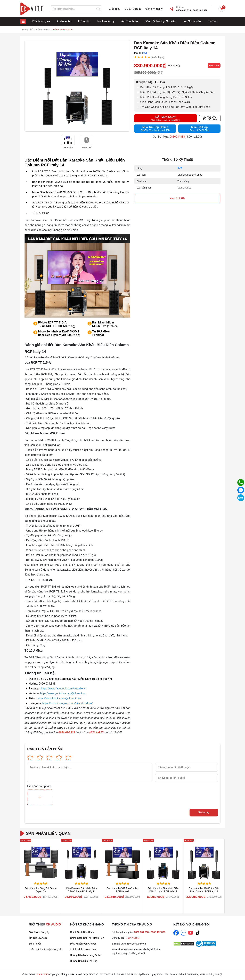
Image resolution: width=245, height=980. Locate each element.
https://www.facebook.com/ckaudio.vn (64, 689)
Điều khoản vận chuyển (83, 944)
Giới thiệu (115, 9)
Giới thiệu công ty (39, 932)
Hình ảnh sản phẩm (39, 786)
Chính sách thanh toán (83, 949)
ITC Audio (84, 21)
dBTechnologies (40, 21)
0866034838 (177, 137)
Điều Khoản (35, 944)
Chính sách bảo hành (82, 932)
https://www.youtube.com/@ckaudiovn (63, 693)
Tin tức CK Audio (38, 938)
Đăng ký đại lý (154, 9)
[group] (77, 86)
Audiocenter (64, 21)
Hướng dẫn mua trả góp (84, 961)
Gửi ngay (204, 812)
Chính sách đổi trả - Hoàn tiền (87, 938)
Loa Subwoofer (192, 21)
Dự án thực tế (133, 9)
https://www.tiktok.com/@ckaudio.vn (59, 698)
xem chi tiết (177, 198)
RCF (180, 168)
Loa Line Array (106, 21)
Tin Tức (213, 21)
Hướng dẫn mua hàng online (86, 955)
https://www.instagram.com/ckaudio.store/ (67, 703)
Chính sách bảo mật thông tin (46, 949)
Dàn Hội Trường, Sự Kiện (160, 21)
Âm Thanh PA (130, 21)
